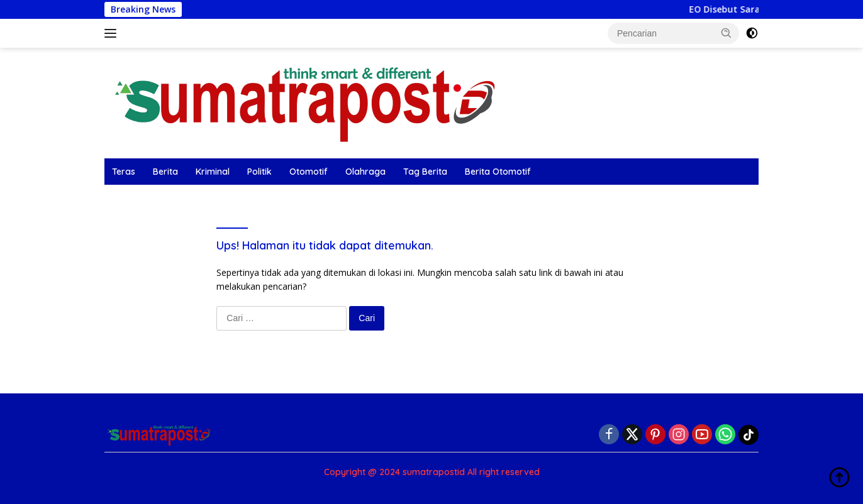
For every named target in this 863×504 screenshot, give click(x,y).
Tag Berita (425, 172)
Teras (124, 172)
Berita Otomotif (498, 172)
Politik (259, 172)
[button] (727, 33)
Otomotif (309, 172)
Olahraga (365, 172)
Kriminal (213, 172)
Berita (165, 172)
